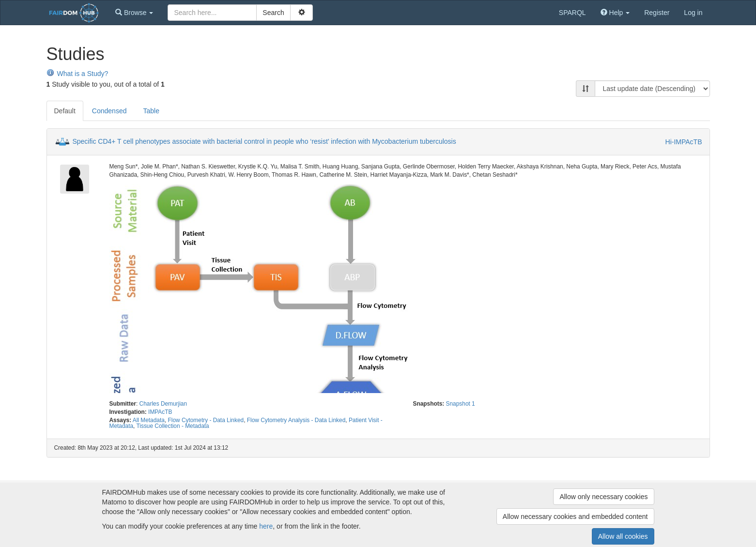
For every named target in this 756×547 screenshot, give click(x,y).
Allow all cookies (623, 536)
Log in (693, 13)
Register (657, 13)
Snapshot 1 (461, 404)
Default (65, 111)
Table (151, 111)
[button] (134, 13)
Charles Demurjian (163, 404)
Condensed (109, 111)
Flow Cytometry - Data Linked (206, 420)
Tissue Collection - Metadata (172, 426)
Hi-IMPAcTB (684, 142)
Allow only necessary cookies (603, 497)
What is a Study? (77, 74)
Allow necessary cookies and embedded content (575, 517)
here (266, 526)
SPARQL (572, 13)
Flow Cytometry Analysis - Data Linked (296, 420)
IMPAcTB (160, 412)
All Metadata (149, 420)
